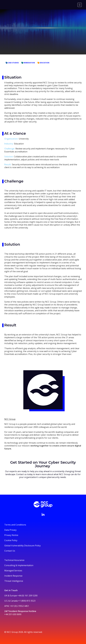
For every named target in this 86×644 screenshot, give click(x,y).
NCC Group (10, 419)
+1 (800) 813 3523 (27, 601)
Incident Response (13, 576)
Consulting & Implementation (19, 565)
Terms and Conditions (15, 525)
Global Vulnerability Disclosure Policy (22, 546)
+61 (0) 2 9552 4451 (20, 606)
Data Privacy (10, 530)
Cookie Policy (11, 540)
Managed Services (13, 571)
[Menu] (80, 5)
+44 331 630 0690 (13, 614)
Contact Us (10, 551)
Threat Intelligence (14, 581)
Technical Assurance (14, 560)
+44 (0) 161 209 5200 (27, 596)
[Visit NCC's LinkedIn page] (43, 514)
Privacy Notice (11, 535)
